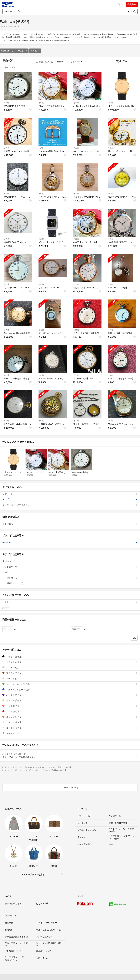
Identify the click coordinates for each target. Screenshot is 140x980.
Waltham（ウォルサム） (14, 51)
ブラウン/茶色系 (70, 673)
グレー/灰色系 (70, 667)
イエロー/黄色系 (70, 700)
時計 (71, 572)
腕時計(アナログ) (72, 583)
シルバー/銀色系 (70, 722)
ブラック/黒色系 (70, 657)
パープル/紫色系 (70, 695)
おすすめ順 (57, 62)
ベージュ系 (70, 679)
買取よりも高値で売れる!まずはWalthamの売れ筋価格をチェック (70, 755)
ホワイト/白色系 (70, 662)
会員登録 (132, 4)
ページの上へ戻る (70, 787)
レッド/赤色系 (70, 711)
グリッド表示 (74, 62)
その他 (35, 51)
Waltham (70, 543)
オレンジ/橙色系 (70, 717)
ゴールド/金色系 (70, 728)
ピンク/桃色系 (70, 706)
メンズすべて (71, 567)
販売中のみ (43, 62)
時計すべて (72, 578)
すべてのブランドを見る (33, 875)
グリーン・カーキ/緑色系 (70, 684)
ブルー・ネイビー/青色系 (70, 690)
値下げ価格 (70, 524)
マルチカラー (70, 733)
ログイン (119, 4)
